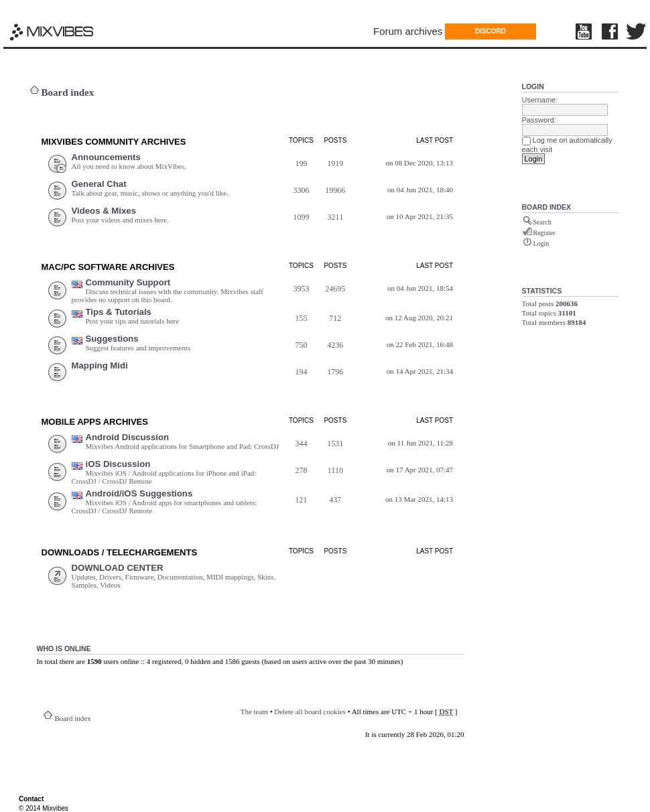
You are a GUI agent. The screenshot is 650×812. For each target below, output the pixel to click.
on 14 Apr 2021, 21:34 (420, 371)
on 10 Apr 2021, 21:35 (420, 216)
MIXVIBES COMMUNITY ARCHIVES (114, 142)
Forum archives (408, 31)
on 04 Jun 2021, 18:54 (420, 288)
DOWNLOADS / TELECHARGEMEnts (120, 552)
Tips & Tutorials (119, 312)
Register (544, 233)
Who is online (64, 649)
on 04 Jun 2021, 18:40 (420, 190)
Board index (68, 92)
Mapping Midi (100, 365)
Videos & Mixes (104, 211)
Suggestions (112, 339)
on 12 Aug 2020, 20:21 (419, 318)
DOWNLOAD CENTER (118, 568)
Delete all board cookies (310, 712)
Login (533, 86)
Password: (539, 120)
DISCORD (491, 31)
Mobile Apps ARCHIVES (95, 422)
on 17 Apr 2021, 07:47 (420, 470)
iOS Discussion (118, 464)
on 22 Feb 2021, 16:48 (420, 344)
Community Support (128, 282)
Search (542, 222)
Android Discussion (128, 437)
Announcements (106, 157)
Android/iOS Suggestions (139, 493)
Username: (540, 100)
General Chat (99, 184)
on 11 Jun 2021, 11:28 (420, 443)
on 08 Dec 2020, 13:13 (420, 163)
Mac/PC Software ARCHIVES (108, 267)
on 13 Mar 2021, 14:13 (419, 499)
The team (254, 712)
